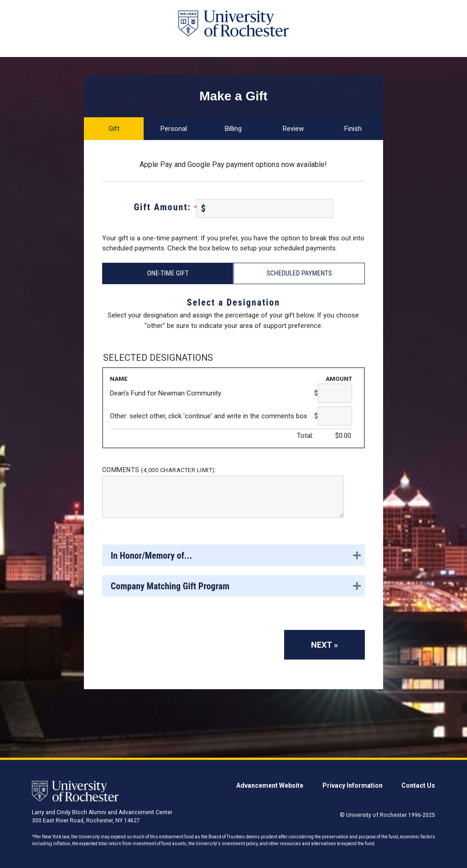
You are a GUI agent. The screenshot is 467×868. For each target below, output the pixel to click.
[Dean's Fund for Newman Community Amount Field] (335, 393)
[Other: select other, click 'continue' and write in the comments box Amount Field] (335, 416)
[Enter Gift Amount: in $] (265, 208)
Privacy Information (353, 785)
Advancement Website (270, 785)
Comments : (159, 470)
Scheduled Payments (299, 273)
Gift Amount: (165, 207)
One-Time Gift (168, 273)
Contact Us (418, 785)
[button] (233, 555)
